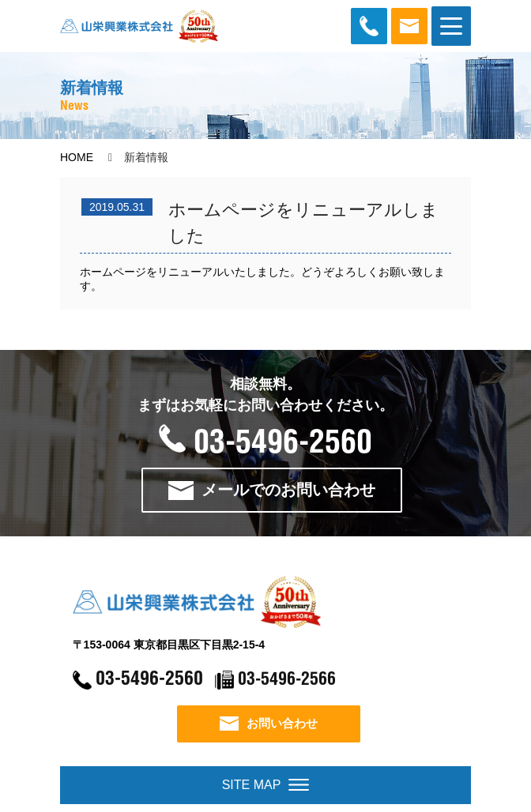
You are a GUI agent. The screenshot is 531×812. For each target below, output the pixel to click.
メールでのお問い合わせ (278, 489)
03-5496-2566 (292, 685)
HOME (77, 157)
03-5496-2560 (265, 442)
